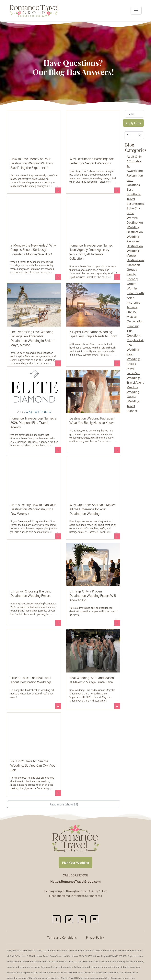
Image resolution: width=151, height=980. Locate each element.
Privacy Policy (95, 938)
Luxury (131, 312)
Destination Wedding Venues (135, 251)
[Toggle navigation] (136, 11)
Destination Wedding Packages (135, 236)
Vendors (132, 387)
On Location (135, 321)
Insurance (133, 302)
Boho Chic (134, 208)
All (128, 166)
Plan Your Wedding (75, 862)
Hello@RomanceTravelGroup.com (75, 882)
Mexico (132, 316)
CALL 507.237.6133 (75, 875)
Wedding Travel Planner (133, 406)
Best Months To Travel (134, 194)
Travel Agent (135, 382)
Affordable (134, 161)
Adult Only (134, 156)
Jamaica (132, 307)
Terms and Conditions (62, 938)
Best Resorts (135, 203)
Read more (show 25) (64, 804)
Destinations (135, 260)
